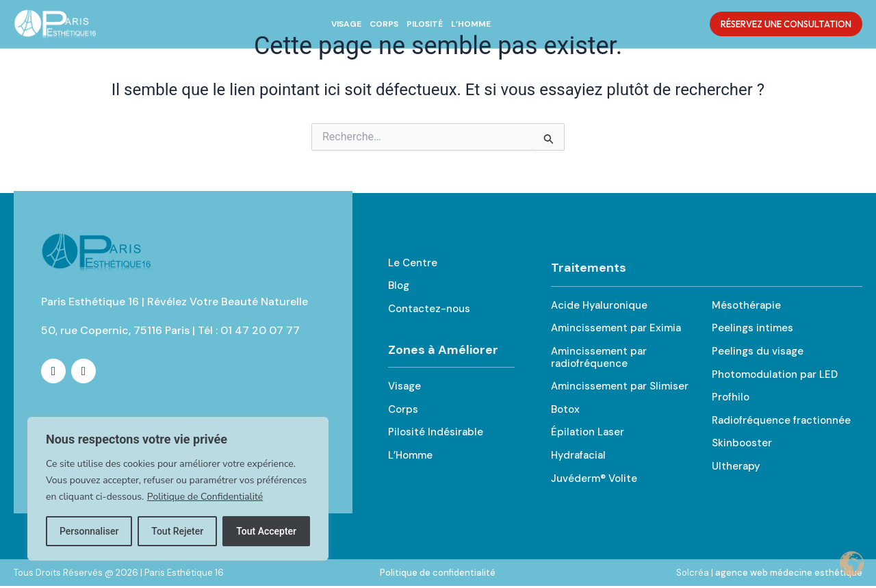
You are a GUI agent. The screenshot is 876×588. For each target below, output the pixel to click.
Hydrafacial (578, 457)
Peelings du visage (758, 353)
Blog (399, 287)
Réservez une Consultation (786, 24)
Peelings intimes (752, 330)
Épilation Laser (588, 434)
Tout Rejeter (177, 531)
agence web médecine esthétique (788, 574)
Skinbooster (742, 445)
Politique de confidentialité (438, 574)
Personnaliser (89, 531)
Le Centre (413, 264)
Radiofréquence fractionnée (781, 422)
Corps (384, 24)
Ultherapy (736, 468)
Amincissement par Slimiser (620, 388)
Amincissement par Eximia (616, 330)
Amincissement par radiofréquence (599, 359)
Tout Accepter (266, 531)
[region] (178, 489)
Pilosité (425, 24)
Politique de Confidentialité (205, 497)
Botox (565, 411)
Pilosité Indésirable (436, 434)
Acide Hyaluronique (599, 307)
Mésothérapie (746, 307)
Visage (346, 24)
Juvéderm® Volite (594, 480)
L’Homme (471, 24)
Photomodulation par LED (775, 376)
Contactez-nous (429, 310)
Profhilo (731, 399)
